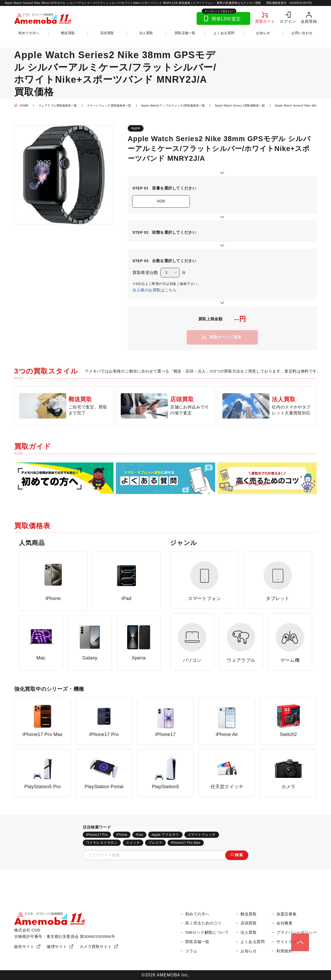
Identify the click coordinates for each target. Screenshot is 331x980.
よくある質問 (224, 33)
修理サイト (57, 947)
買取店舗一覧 (185, 33)
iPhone (122, 835)
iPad (139, 835)
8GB (161, 201)
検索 (239, 855)
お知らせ (263, 33)
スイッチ (133, 843)
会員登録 (309, 21)
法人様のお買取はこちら (155, 290)
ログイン (288, 21)
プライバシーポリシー (297, 932)
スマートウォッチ (202, 835)
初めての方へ (29, 33)
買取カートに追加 (225, 337)
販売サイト (24, 947)
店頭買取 (107, 33)
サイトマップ (289, 942)
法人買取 (146, 33)
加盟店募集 (287, 914)
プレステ (155, 843)
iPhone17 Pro (97, 835)
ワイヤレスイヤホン (102, 843)
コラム (191, 951)
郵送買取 (68, 33)
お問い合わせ (302, 33)
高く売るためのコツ (203, 923)
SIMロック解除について (207, 932)
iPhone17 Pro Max (186, 843)
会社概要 (284, 923)
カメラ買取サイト (96, 947)
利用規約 (284, 951)
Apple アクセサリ (165, 835)
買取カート (265, 21)
